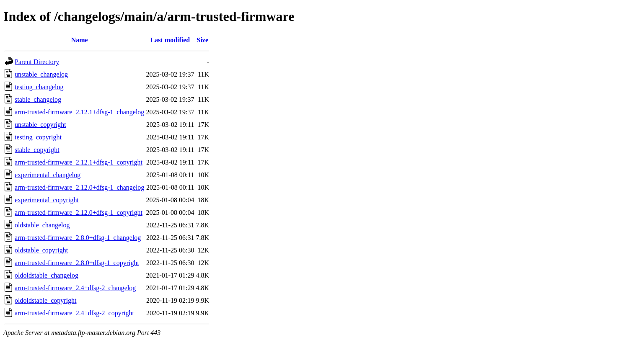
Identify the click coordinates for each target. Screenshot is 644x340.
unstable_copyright (40, 125)
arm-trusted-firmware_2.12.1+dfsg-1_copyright (79, 162)
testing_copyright (38, 137)
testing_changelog (39, 87)
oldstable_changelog (42, 225)
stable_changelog (38, 99)
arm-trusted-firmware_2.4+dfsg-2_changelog (75, 288)
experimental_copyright (47, 200)
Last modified (170, 40)
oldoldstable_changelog (47, 275)
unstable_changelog (41, 74)
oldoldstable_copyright (46, 300)
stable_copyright (37, 150)
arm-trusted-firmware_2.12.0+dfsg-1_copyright (79, 212)
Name (80, 40)
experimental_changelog (48, 175)
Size (202, 40)
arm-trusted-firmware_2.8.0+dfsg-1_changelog (78, 238)
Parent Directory (37, 62)
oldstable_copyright (41, 250)
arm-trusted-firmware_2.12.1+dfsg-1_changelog (79, 112)
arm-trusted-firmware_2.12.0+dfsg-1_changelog (79, 187)
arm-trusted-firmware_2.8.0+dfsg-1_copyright (77, 263)
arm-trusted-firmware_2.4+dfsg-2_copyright (74, 313)
